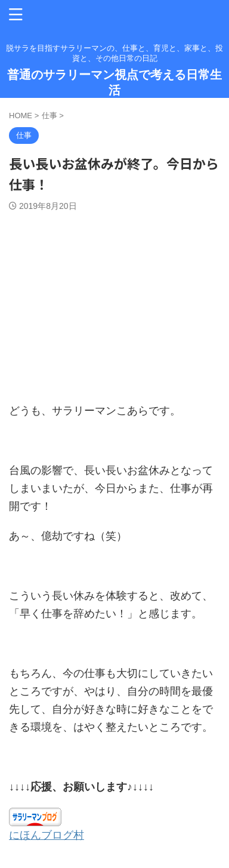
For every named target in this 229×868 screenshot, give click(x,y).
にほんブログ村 (47, 835)
